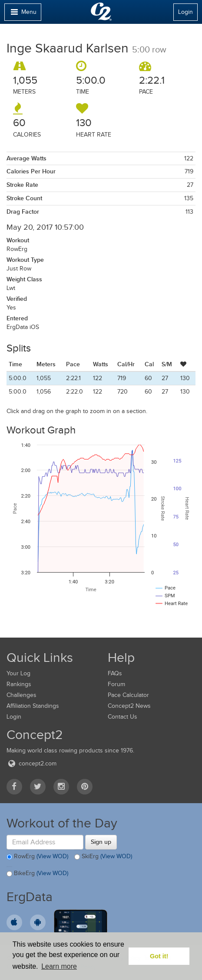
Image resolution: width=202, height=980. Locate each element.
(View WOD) (52, 856)
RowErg (37, 857)
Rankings (19, 684)
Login (185, 12)
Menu (23, 14)
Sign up (101, 842)
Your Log (18, 673)
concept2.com (31, 763)
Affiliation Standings (33, 706)
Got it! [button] (159, 956)
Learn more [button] (59, 966)
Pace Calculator (128, 695)
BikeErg (37, 874)
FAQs (115, 673)
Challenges (22, 695)
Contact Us (123, 717)
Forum (116, 684)
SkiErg (103, 857)
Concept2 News (129, 706)
